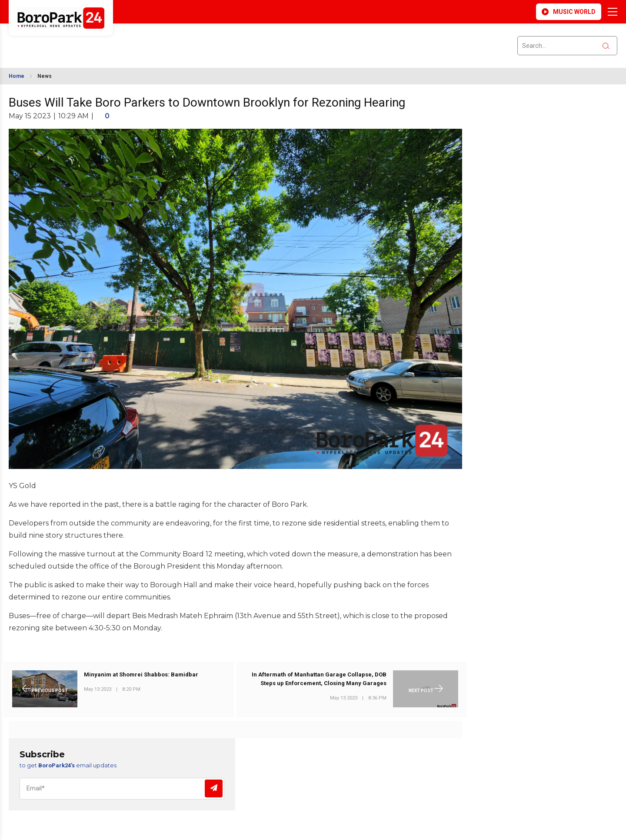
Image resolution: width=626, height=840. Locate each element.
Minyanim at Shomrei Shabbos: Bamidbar (141, 674)
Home (17, 76)
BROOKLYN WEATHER (87, 40)
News (45, 76)
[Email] (122, 789)
